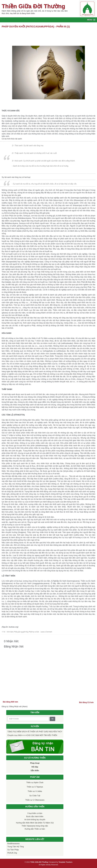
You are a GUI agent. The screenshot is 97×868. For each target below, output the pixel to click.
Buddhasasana (13, 844)
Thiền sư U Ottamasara (35, 800)
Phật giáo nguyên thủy (21, 632)
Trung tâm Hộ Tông (16, 847)
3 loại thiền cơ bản (35, 813)
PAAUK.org (12, 853)
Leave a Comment (46, 632)
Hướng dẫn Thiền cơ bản (35, 829)
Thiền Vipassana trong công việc (35, 826)
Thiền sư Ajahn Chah (35, 783)
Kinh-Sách (10, 632)
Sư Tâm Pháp (13, 850)
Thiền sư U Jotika (35, 791)
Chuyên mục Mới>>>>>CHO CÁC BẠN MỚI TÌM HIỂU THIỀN (32, 735)
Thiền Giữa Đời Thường (33, 6)
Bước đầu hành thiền (35, 816)
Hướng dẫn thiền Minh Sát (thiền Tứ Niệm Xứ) (35, 823)
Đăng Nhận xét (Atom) (18, 707)
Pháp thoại (35, 763)
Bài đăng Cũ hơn (86, 702)
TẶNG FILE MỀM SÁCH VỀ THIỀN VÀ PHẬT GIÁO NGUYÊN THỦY (35, 732)
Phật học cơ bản (34, 632)
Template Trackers (65, 862)
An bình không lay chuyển (35, 820)
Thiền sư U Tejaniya (35, 787)
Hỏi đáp (35, 767)
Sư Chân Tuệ (35, 796)
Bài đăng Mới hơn (10, 702)
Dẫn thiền (35, 771)
